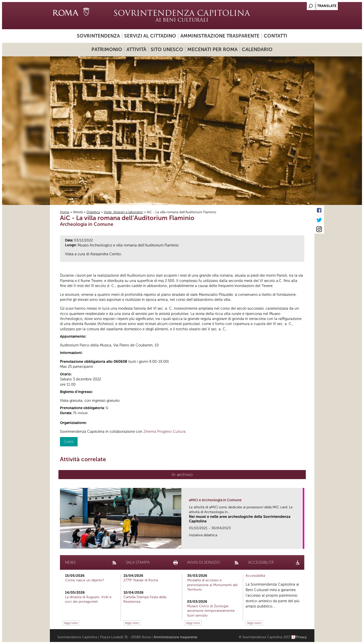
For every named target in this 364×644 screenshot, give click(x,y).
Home (65, 212)
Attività (136, 49)
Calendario (257, 49)
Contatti (275, 36)
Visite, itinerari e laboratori (123, 212)
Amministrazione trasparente (220, 36)
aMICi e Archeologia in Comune (215, 500)
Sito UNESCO (167, 49)
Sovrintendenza (98, 36)
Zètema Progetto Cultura (164, 432)
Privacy (301, 637)
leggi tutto (71, 623)
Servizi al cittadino (150, 36)
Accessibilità (255, 576)
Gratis (69, 441)
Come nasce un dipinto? (85, 580)
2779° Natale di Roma (141, 580)
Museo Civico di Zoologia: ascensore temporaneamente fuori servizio (211, 611)
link (301, 543)
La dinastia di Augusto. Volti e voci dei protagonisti (88, 599)
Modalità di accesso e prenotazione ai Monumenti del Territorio (212, 585)
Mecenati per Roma (212, 49)
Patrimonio (107, 49)
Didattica (93, 212)
